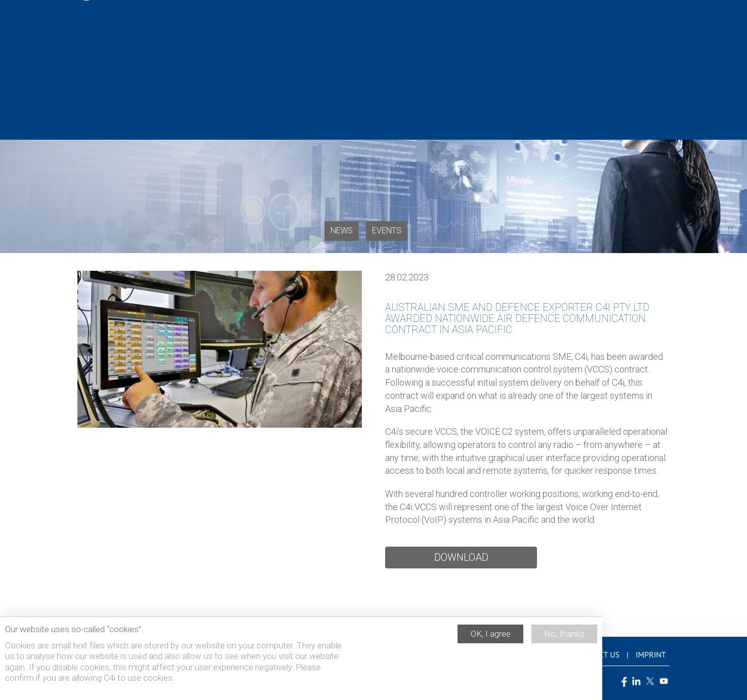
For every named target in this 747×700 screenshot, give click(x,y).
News (342, 231)
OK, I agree (491, 637)
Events (387, 231)
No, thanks (564, 637)
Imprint (651, 654)
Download (461, 557)
